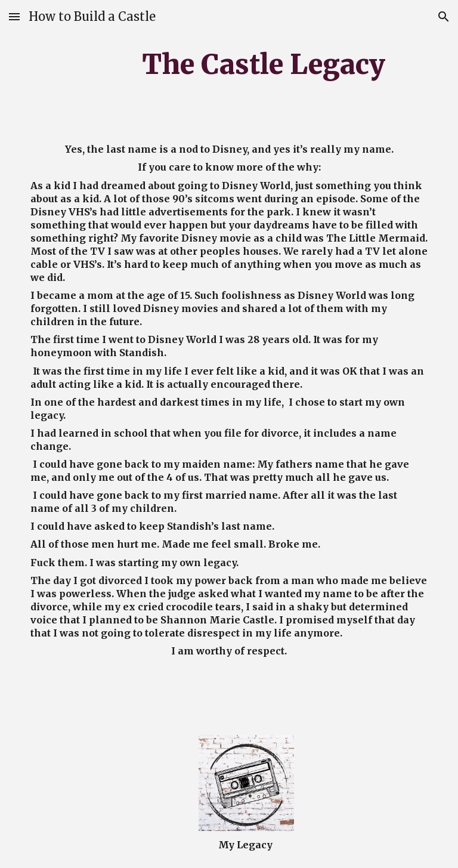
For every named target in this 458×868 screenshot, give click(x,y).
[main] (264, 64)
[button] (14, 16)
